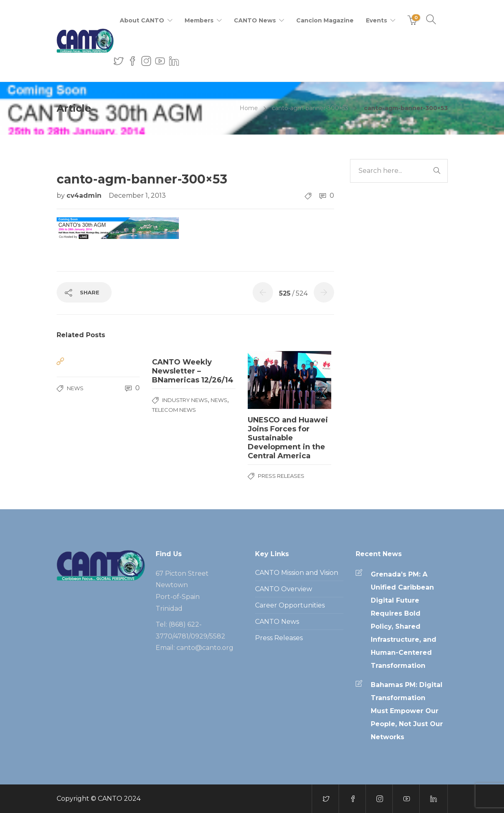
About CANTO (142, 20)
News (75, 388)
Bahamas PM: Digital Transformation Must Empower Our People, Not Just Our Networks (407, 711)
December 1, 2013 (137, 196)
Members (199, 20)
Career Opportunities (290, 605)
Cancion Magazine (325, 20)
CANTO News (255, 20)
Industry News (185, 400)
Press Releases (281, 476)
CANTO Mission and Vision (297, 573)
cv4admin (85, 196)
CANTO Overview (284, 589)
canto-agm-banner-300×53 (310, 108)
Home (249, 108)
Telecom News (174, 410)
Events (376, 20)
